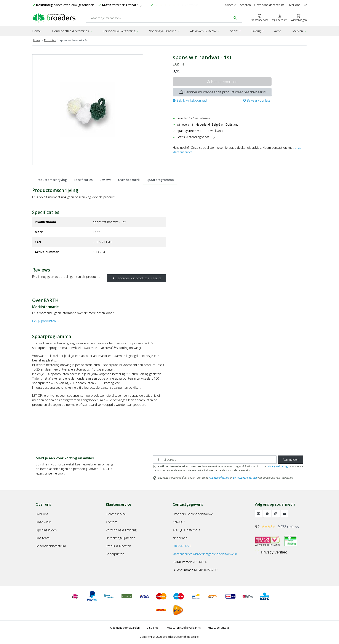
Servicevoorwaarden (245, 478)
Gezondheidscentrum (269, 5)
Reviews (105, 180)
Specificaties (83, 180)
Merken (300, 31)
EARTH (178, 64)
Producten (50, 40)
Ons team (43, 538)
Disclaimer (153, 628)
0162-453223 (182, 546)
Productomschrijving (51, 180)
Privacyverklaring (219, 478)
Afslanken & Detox (205, 31)
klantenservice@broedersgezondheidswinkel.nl (205, 554)
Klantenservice (116, 514)
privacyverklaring (277, 466)
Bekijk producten (46, 321)
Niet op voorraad (222, 82)
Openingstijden (46, 530)
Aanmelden (291, 459)
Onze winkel (44, 522)
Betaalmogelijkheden (121, 538)
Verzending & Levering (121, 530)
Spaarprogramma (160, 180)
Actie (278, 31)
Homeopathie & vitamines (72, 31)
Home (37, 31)
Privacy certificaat (218, 628)
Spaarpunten (115, 554)
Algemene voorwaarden (125, 628)
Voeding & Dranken (165, 31)
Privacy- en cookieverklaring (184, 628)
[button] (190, 100)
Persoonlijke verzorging (121, 31)
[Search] (159, 18)
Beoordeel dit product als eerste (137, 278)
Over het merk (129, 180)
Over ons (294, 5)
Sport (236, 31)
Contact (111, 522)
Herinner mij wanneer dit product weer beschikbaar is (222, 92)
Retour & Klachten (118, 546)
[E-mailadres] (215, 460)
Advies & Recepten (238, 5)
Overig (258, 31)
